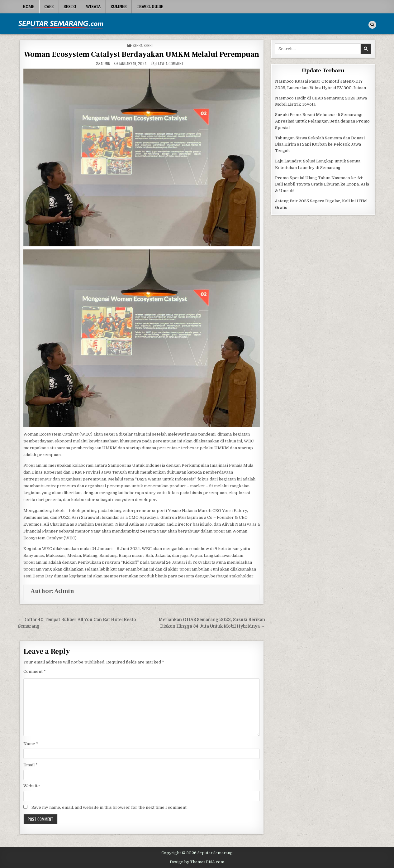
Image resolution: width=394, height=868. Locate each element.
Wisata (93, 7)
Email (31, 765)
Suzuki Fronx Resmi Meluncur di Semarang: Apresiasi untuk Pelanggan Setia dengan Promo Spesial (322, 121)
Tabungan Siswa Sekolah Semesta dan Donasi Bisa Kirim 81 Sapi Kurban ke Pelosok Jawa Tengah (320, 145)
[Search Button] (372, 25)
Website (32, 786)
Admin (105, 64)
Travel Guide (150, 7)
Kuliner (119, 7)
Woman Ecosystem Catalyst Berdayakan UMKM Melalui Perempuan (142, 54)
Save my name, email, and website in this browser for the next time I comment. (109, 807)
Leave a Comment (170, 64)
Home (28, 7)
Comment (35, 671)
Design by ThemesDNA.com (197, 862)
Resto (70, 7)
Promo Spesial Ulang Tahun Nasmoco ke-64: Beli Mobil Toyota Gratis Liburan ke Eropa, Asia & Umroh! (322, 184)
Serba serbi (143, 45)
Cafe (49, 7)
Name (31, 744)
